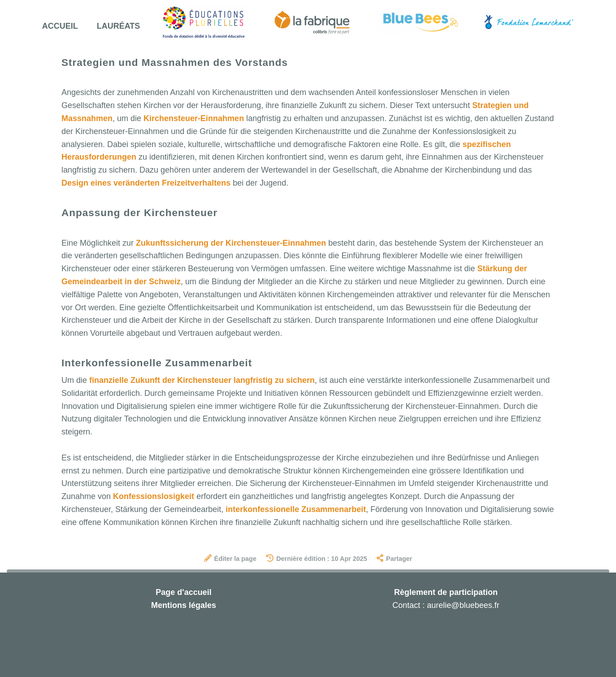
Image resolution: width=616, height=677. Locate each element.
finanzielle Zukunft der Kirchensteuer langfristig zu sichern (202, 380)
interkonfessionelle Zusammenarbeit (296, 509)
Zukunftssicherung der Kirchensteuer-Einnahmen (231, 243)
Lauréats (119, 26)
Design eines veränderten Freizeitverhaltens (146, 183)
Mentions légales (184, 605)
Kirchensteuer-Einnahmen (194, 118)
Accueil (60, 26)
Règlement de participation (446, 592)
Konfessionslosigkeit (154, 496)
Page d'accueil (183, 592)
